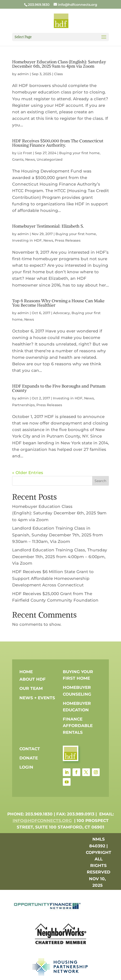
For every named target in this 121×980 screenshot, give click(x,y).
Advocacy (61, 313)
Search (100, 481)
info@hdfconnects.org (42, 821)
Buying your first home (79, 153)
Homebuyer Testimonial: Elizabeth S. (48, 226)
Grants (18, 159)
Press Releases (68, 240)
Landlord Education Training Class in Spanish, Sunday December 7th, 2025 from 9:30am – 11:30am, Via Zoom (57, 535)
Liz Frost (25, 153)
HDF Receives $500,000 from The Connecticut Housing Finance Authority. (58, 143)
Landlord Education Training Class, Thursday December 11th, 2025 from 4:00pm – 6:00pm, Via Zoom (60, 556)
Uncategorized (50, 159)
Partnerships (23, 405)
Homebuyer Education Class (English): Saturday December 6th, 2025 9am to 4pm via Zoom (59, 64)
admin (23, 74)
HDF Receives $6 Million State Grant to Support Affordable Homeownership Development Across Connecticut (53, 578)
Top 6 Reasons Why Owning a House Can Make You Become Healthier (58, 303)
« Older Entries (28, 473)
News (30, 159)
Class (58, 74)
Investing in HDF (27, 240)
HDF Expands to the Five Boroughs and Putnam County (59, 388)
